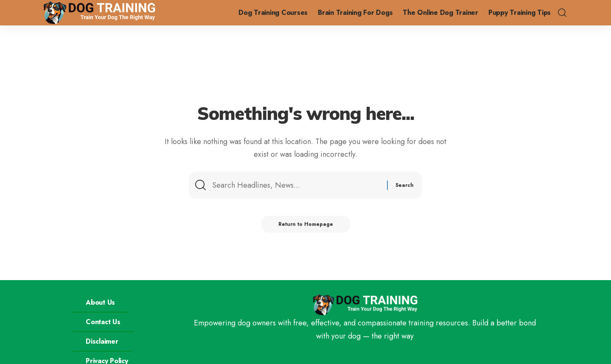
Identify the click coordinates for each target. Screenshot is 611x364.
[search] (562, 13)
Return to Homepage (306, 224)
